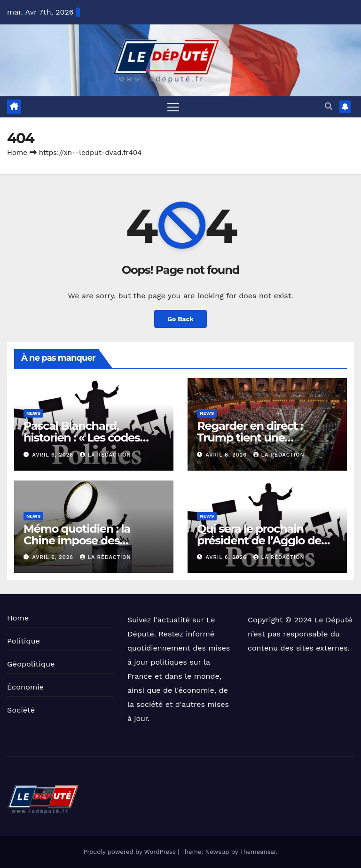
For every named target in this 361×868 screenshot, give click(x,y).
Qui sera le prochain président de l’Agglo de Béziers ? (259, 540)
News (33, 414)
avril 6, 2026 (54, 455)
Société (21, 710)
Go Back (180, 319)
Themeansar (258, 852)
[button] (329, 107)
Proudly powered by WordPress (130, 852)
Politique (24, 641)
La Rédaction (105, 455)
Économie (25, 687)
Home (17, 153)
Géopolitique (31, 664)
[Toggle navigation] (173, 107)
